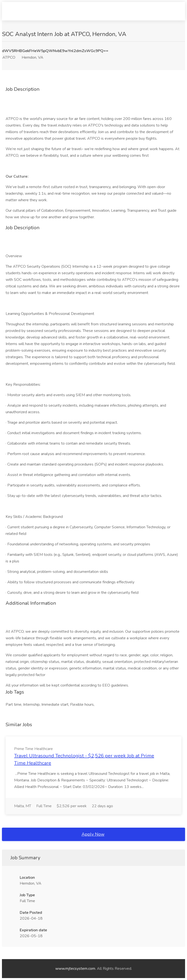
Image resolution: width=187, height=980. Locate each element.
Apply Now (93, 834)
